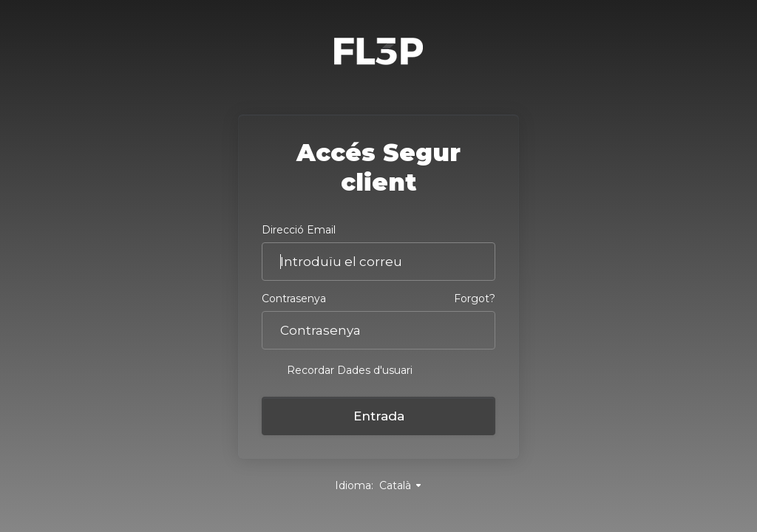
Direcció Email (299, 230)
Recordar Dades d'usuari (337, 370)
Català (401, 485)
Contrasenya (294, 299)
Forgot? (475, 299)
